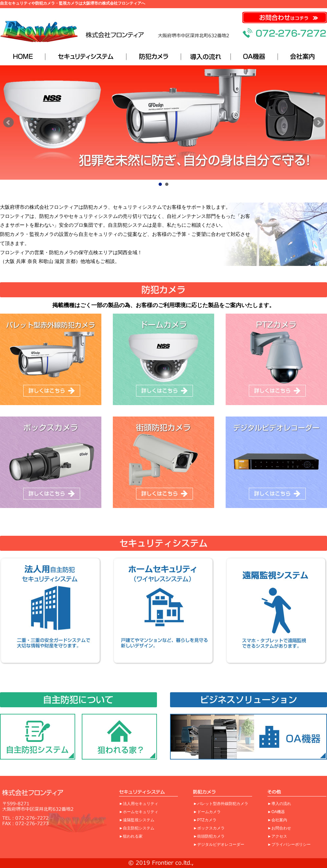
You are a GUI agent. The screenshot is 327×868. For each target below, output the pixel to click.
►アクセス (277, 836)
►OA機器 (276, 812)
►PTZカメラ (205, 820)
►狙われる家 (131, 836)
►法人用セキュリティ (139, 804)
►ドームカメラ (207, 812)
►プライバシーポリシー (289, 844)
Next (318, 123)
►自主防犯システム (137, 828)
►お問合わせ (279, 828)
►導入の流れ (279, 804)
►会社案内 (277, 820)
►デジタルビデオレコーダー (219, 844)
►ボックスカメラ (209, 828)
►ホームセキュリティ (139, 812)
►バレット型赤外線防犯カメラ (221, 804)
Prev (9, 123)
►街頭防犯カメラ (209, 836)
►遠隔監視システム (137, 820)
